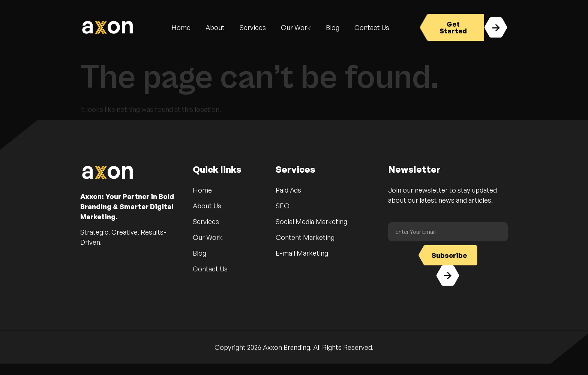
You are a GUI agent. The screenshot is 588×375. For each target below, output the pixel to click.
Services (253, 27)
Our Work (296, 27)
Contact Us (372, 27)
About (215, 27)
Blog (333, 27)
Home (181, 27)
